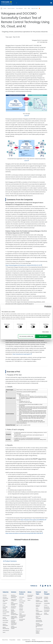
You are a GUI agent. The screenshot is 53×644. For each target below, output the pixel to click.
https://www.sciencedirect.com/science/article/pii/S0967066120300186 (24, 533)
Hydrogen (5, 610)
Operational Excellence (14, 607)
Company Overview (46, 598)
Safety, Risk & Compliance (14, 600)
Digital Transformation (39, 611)
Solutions (14, 592)
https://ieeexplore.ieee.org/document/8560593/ (33, 520)
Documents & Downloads (30, 596)
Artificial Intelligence (38, 614)
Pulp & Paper (5, 621)
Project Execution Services (21, 606)
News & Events (11, 8)
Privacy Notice (12, 640)
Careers (46, 605)
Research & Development (47, 608)
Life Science (22, 612)
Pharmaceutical (6, 616)
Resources (30, 598)
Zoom (26, 116)
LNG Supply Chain (5, 601)
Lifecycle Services (21, 610)
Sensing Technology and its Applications (39, 625)
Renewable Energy (5, 608)
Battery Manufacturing (6, 628)
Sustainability (47, 603)
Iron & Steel (5, 622)
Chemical (5, 603)
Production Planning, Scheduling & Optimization (14, 622)
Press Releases (19, 8)
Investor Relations (46, 601)
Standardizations (39, 629)
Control (21, 599)
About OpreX (39, 603)
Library (29, 592)
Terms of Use (5, 640)
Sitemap (34, 640)
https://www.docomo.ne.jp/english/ (22, 354)
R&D (29, 8)
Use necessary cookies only (26, 336)
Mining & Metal (6, 612)
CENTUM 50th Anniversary (39, 621)
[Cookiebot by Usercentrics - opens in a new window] (45, 307)
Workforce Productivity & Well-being (14, 596)
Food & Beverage (5, 618)
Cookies (19, 640)
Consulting (22, 603)
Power (4, 605)
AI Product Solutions (10, 561)
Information (22, 597)
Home (5, 8)
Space (4, 632)
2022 (25, 8)
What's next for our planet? (39, 598)
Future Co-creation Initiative (38, 632)
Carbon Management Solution (14, 627)
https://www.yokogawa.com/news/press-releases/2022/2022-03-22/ (24, 265)
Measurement (22, 601)
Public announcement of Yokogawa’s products (22, 616)
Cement (4, 614)
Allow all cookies (43, 336)
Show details (46, 332)
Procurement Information (47, 611)
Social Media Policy (26, 640)
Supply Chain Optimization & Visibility (14, 618)
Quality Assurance (46, 614)
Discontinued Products (22, 620)
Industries (6, 592)
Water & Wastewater (5, 625)
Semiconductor (6, 630)
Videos (29, 600)
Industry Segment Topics (39, 601)
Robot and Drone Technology (38, 617)
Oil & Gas (5, 595)
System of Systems (38, 606)
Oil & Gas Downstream (5, 598)
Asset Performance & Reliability (14, 604)
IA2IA (37, 608)
